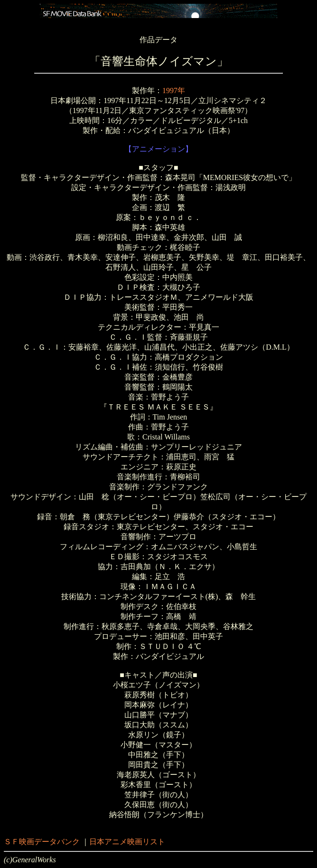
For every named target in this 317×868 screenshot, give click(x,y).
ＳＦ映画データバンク (42, 842)
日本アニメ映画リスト (127, 842)
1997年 (174, 91)
